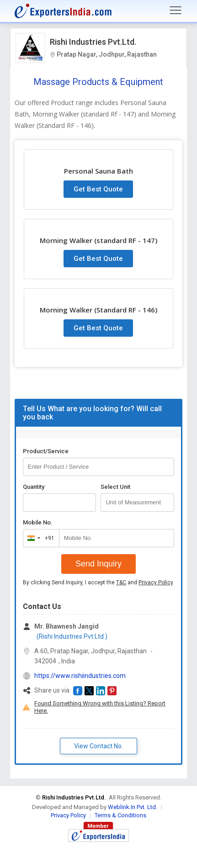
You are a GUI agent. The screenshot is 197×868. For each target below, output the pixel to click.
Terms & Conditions (120, 815)
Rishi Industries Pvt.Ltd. (93, 42)
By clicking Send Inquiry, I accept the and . (98, 582)
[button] (78, 691)
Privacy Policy (156, 582)
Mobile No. (38, 522)
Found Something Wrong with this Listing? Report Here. (100, 707)
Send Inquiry (98, 564)
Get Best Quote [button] (98, 189)
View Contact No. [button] (98, 746)
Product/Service (46, 451)
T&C (121, 582)
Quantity (34, 487)
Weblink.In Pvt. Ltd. (133, 807)
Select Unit (115, 487)
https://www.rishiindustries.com (80, 676)
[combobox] (39, 538)
